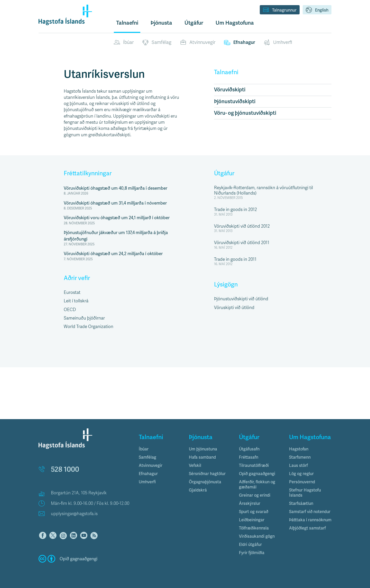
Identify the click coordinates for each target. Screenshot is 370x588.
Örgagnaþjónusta (205, 482)
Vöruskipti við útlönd (234, 308)
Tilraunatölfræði (254, 465)
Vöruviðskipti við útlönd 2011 (242, 243)
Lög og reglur (301, 474)
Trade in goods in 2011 (235, 259)
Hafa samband (202, 457)
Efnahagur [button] (148, 474)
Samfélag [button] (147, 457)
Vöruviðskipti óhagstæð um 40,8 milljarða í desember (115, 188)
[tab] (160, 449)
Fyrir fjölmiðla (252, 553)
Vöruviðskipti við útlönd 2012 (242, 226)
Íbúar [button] (144, 449)
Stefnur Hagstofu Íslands (305, 493)
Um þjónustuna (203, 449)
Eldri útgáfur (250, 544)
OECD (70, 310)
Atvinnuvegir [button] (151, 465)
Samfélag (157, 43)
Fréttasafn (249, 457)
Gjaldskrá (198, 490)
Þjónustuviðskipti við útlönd (241, 299)
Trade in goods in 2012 (235, 210)
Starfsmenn (300, 457)
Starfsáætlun (301, 503)
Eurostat (72, 292)
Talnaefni (127, 23)
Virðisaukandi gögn (257, 536)
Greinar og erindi (255, 495)
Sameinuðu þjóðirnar (84, 318)
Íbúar (124, 43)
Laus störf (298, 465)
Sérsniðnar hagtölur (207, 474)
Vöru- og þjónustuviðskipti (245, 113)
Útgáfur (224, 173)
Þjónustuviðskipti (235, 102)
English (317, 10)
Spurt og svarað (254, 512)
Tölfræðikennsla (254, 528)
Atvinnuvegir (198, 43)
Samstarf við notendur (310, 512)
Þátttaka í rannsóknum (310, 520)
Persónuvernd (302, 482)
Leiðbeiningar (252, 520)
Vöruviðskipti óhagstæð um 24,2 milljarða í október (113, 254)
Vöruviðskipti (230, 90)
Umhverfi (278, 43)
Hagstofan (299, 449)
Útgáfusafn (249, 449)
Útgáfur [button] (194, 23)
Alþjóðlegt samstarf (307, 528)
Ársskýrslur (250, 503)
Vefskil (195, 465)
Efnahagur (240, 43)
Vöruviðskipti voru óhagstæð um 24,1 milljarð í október (117, 218)
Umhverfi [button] (147, 482)
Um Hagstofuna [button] (235, 23)
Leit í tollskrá (76, 301)
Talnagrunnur (280, 10)
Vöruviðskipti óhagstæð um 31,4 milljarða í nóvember (115, 203)
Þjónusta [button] (161, 23)
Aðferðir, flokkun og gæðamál (257, 484)
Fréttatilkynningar (88, 173)
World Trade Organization (89, 327)
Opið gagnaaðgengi (257, 474)
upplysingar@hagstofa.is (74, 514)
